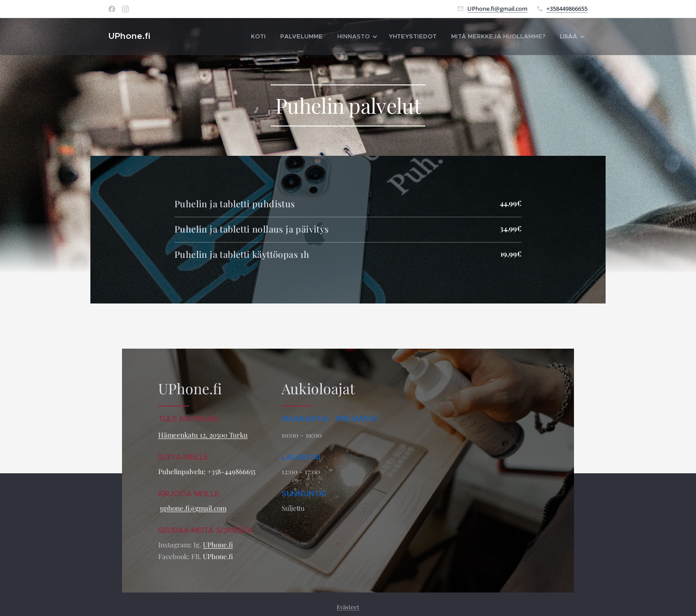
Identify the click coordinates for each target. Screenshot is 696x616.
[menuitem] (230, 37)
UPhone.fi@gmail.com (497, 9)
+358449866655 (567, 9)
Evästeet (348, 607)
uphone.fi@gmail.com (193, 508)
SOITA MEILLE (185, 457)
